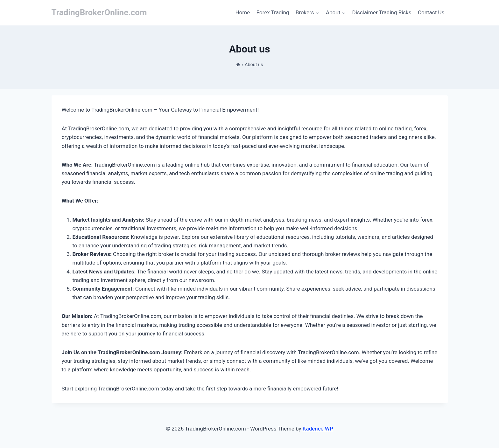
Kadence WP (318, 429)
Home (242, 12)
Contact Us (431, 12)
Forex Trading (273, 12)
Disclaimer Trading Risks (382, 12)
